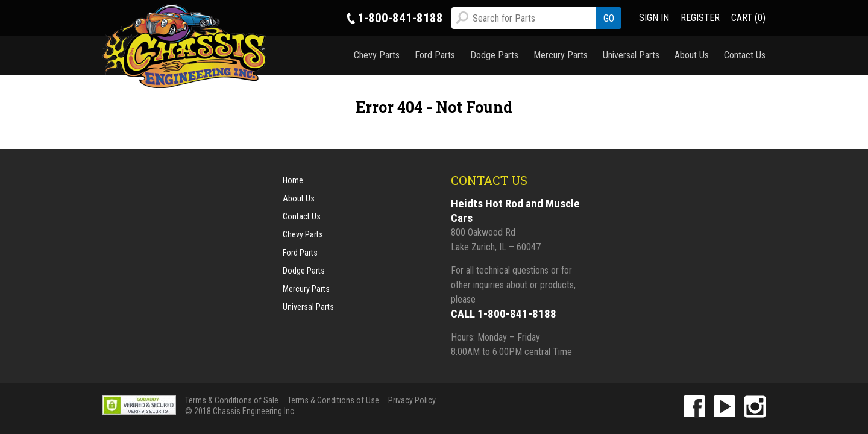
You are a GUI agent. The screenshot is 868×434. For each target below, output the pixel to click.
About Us (692, 55)
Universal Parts (631, 55)
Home (293, 180)
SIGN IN (654, 18)
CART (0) (748, 18)
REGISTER (700, 18)
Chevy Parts (377, 55)
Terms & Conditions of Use (333, 400)
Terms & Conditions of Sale (232, 400)
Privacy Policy (412, 400)
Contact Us (745, 55)
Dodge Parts (494, 55)
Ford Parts (435, 55)
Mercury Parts (561, 55)
